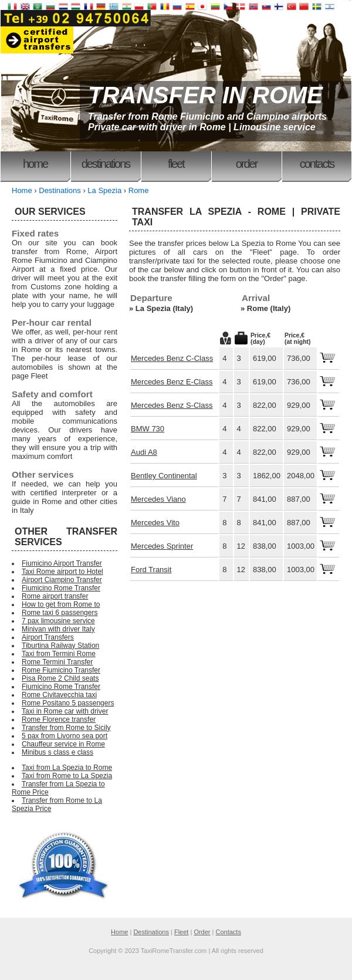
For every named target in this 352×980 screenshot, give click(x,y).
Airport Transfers (48, 637)
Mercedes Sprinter (162, 546)
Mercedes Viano (158, 499)
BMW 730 (148, 429)
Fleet (176, 164)
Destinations (106, 164)
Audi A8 (144, 452)
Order (247, 164)
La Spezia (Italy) (164, 308)
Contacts (317, 164)
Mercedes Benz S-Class (172, 405)
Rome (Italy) (269, 308)
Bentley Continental (164, 476)
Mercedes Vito (155, 523)
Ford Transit (151, 570)
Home (35, 164)
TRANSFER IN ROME (205, 95)
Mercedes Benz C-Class (172, 358)
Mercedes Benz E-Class (172, 382)
